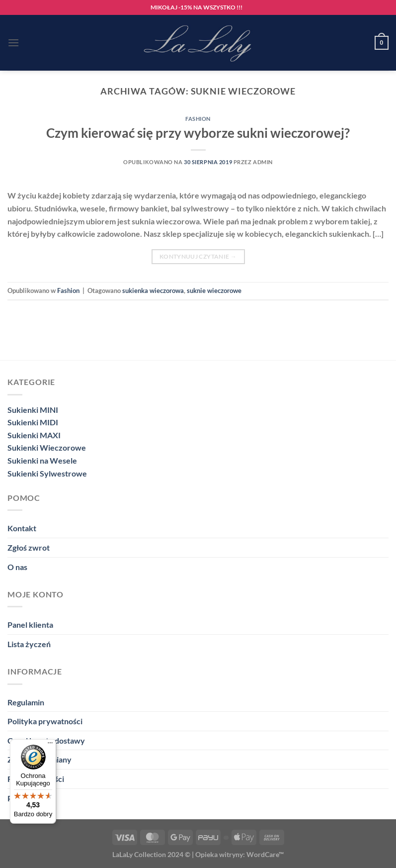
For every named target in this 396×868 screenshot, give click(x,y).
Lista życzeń (29, 644)
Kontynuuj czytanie (198, 256)
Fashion (198, 119)
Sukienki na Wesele (42, 460)
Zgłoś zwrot (29, 547)
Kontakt (22, 528)
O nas (17, 567)
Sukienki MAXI (34, 435)
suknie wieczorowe (214, 290)
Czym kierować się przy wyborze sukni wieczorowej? (198, 133)
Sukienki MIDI (33, 422)
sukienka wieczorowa (153, 290)
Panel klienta (30, 625)
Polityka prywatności (45, 721)
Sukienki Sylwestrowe (47, 473)
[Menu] (13, 43)
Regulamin (26, 702)
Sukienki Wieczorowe (47, 447)
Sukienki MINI (33, 410)
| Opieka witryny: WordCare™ (238, 854)
